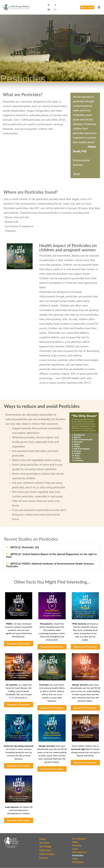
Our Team (44, 844)
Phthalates (78, 864)
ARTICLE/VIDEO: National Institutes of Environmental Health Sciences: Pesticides (50, 566)
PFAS (75, 860)
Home (43, 840)
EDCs (75, 844)
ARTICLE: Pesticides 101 (25, 549)
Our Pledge (45, 848)
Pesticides (78, 857)
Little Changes (47, 855)
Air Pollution (79, 840)
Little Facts (45, 852)
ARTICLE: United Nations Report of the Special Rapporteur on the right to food (51, 557)
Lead (75, 850)
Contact (44, 859)
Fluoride (77, 847)
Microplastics (80, 854)
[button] (99, 8)
